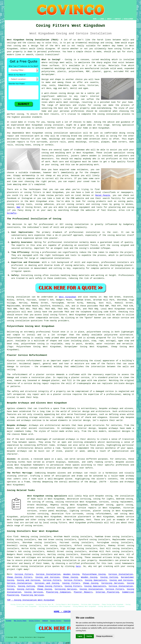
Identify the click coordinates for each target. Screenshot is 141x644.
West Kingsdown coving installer (45, 125)
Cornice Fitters (24, 574)
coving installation (77, 224)
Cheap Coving (70, 577)
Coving (11, 589)
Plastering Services (33, 595)
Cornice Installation (48, 574)
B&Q (18, 207)
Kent (89, 520)
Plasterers (68, 621)
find (16, 537)
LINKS (102, 19)
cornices (94, 142)
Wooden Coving (71, 574)
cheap (49, 176)
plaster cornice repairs (82, 508)
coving (17, 46)
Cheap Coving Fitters (20, 577)
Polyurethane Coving (94, 574)
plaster (97, 71)
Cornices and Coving (47, 583)
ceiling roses (23, 145)
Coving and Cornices (48, 577)
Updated (45, 621)
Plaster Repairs (83, 592)
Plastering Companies (58, 592)
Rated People (103, 195)
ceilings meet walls (60, 63)
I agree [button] (80, 636)
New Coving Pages (20, 621)
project (11, 569)
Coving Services (34, 592)
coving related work (50, 520)
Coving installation (19, 297)
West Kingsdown (68, 297)
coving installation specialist (63, 133)
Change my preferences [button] (104, 636)
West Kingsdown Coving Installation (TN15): (33, 40)
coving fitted (122, 49)
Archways (62, 445)
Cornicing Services (113, 583)
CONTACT (118, 19)
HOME (95, 19)
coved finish (64, 128)
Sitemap (9, 621)
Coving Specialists (96, 580)
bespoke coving (104, 496)
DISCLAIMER (128, 19)
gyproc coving (125, 505)
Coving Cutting (109, 577)
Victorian (93, 85)
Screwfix (12, 213)
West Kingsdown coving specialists (47, 496)
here (78, 566)
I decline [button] (89, 636)
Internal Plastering (107, 592)
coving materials (75, 265)
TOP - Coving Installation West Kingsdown (31, 600)
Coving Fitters (71, 583)
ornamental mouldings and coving (94, 43)
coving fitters (58, 315)
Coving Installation (91, 589)
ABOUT (109, 19)
